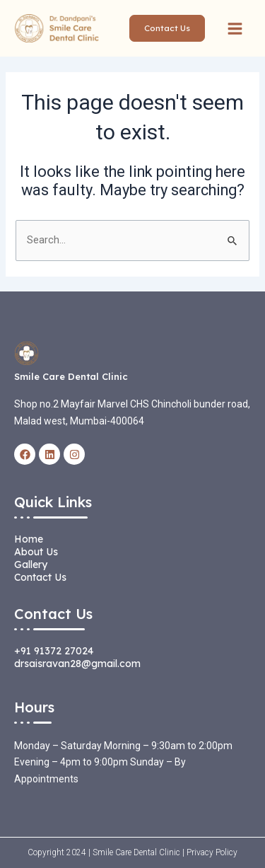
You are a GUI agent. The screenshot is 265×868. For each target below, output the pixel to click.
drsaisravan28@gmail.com (77, 664)
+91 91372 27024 (54, 651)
